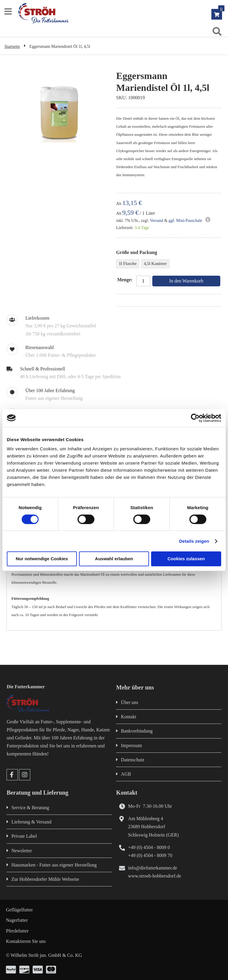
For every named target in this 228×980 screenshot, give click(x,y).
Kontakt (129, 717)
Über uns (129, 702)
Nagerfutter (17, 920)
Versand (157, 221)
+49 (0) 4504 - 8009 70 (150, 855)
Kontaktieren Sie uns (26, 941)
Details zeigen (194, 541)
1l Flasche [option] (128, 264)
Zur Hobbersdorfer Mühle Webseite (45, 879)
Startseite (12, 46)
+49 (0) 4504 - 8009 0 (149, 847)
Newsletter (22, 851)
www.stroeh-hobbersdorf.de (154, 876)
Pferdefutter (17, 931)
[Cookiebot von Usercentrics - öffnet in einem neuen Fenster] (195, 418)
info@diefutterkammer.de (152, 868)
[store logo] (117, 13)
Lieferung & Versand (31, 822)
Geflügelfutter (19, 910)
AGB (126, 774)
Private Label (24, 836)
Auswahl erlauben (114, 559)
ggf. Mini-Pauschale (186, 221)
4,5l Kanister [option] (155, 264)
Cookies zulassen (186, 559)
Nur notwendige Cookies (42, 559)
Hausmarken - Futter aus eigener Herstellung (54, 865)
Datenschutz (133, 760)
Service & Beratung (30, 808)
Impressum (131, 745)
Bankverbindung (137, 731)
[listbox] (169, 265)
